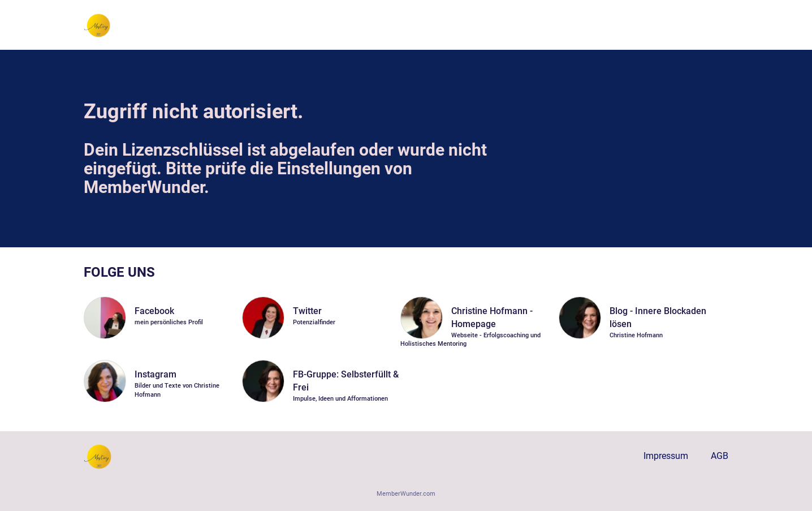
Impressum (666, 456)
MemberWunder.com (406, 494)
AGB (720, 456)
